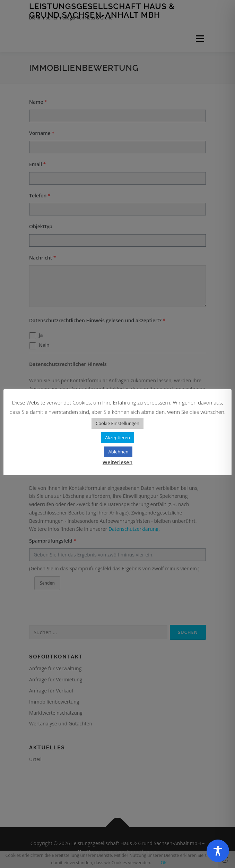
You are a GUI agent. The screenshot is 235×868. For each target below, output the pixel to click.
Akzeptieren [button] (117, 437)
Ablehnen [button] (119, 452)
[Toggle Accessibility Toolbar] (218, 851)
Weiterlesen (117, 462)
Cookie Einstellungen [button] (117, 423)
